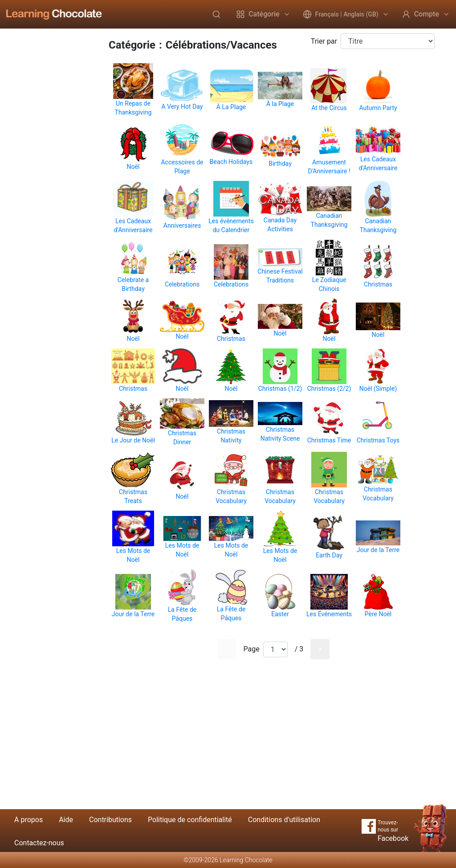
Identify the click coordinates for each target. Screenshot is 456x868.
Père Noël (378, 614)
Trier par (324, 41)
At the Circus (329, 108)
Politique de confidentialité (190, 820)
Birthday (280, 164)
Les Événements (329, 614)
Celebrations (182, 284)
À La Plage (231, 107)
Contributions (110, 820)
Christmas (378, 284)
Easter (280, 614)
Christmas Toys (378, 440)
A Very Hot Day (182, 106)
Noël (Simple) (378, 389)
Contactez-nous (39, 843)
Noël (133, 167)
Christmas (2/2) (329, 389)
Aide (66, 820)
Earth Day (329, 555)
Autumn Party (378, 108)
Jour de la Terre (378, 550)
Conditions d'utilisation (284, 820)
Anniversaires (182, 225)
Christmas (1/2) (280, 389)
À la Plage (280, 104)
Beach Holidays (231, 162)
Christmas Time (329, 440)
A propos (28, 820)
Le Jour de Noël (133, 440)
